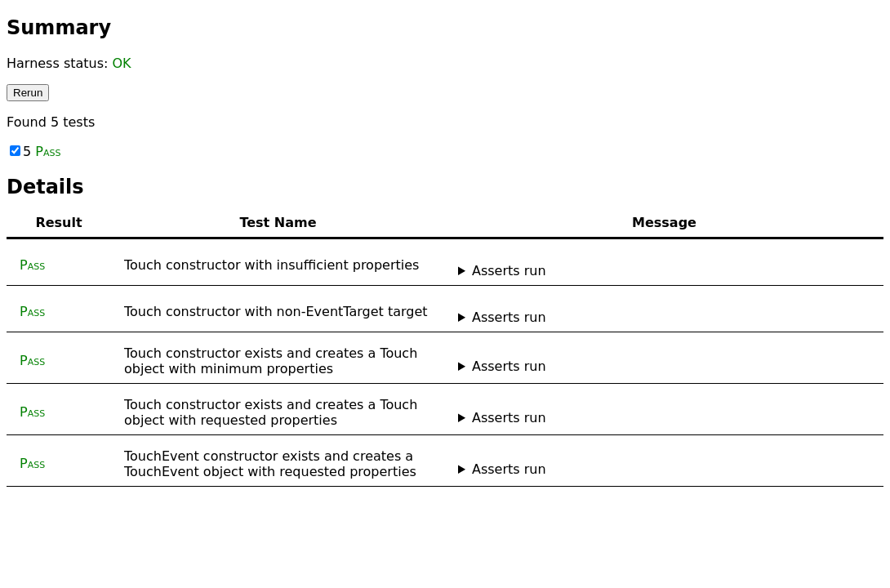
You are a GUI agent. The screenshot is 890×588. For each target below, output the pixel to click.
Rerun (28, 93)
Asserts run (509, 271)
